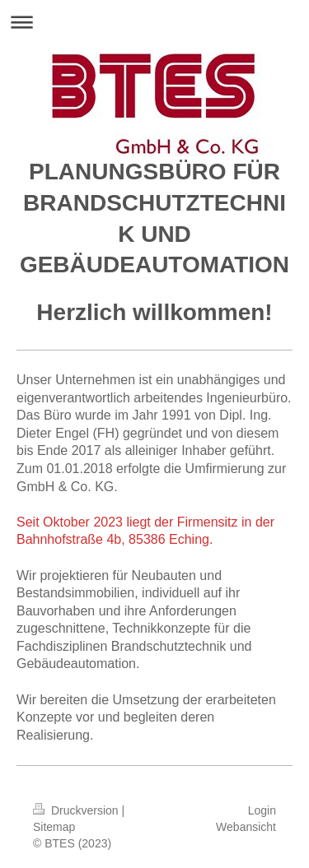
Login (262, 810)
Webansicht (246, 827)
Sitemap (54, 827)
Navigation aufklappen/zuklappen (154, 22)
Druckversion (77, 810)
